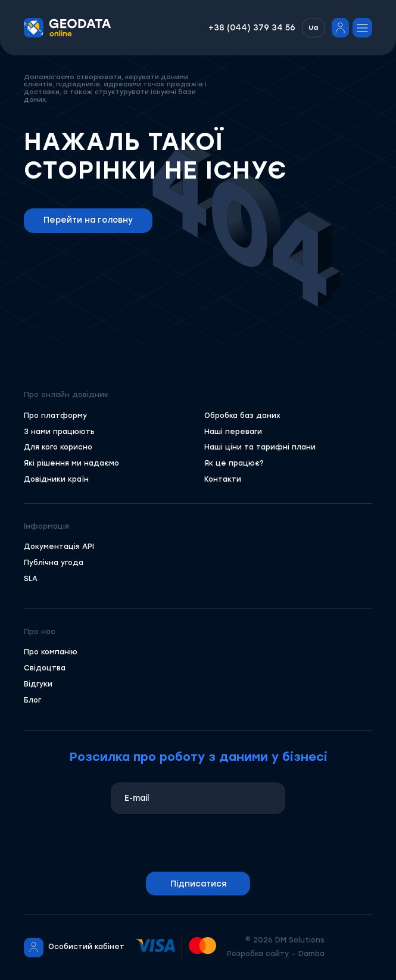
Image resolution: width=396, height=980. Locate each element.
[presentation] (198, 843)
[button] (314, 28)
